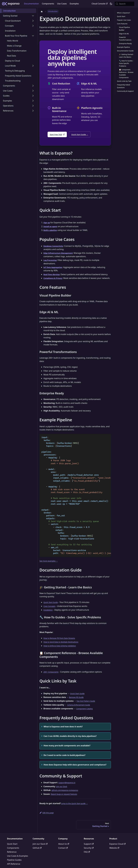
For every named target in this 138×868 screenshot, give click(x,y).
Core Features (122, 24)
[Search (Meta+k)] (124, 4)
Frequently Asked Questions (124, 86)
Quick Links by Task (124, 81)
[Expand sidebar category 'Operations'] (33, 106)
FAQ (87, 857)
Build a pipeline (51, 231)
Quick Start (121, 16)
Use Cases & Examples (18, 861)
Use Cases (62, 4)
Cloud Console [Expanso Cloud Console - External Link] (99, 4)
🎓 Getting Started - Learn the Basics (126, 56)
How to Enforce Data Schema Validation (62, 650)
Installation (49, 614)
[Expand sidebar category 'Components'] (33, 86)
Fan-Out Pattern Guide (87, 705)
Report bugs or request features (66, 798)
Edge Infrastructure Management (60, 254)
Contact (63, 853)
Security (89, 853)
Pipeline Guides (14, 865)
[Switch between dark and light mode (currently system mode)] (111, 4)
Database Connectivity (55, 247)
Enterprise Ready (125, 43)
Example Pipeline (123, 47)
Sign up (47, 223)
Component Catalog (86, 713)
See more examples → (50, 565)
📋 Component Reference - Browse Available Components (126, 74)
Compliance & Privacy (54, 279)
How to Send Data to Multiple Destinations (63, 646)
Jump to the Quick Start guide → (76, 808)
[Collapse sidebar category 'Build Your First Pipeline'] (33, 36)
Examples (74, 4)
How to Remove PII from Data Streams (62, 642)
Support (89, 849)
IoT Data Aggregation (54, 268)
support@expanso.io (68, 787)
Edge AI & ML (124, 34)
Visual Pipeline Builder (124, 29)
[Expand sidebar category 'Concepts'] (33, 26)
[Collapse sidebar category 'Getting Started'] (33, 16)
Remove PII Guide (77, 701)
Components (48, 4)
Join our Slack (63, 791)
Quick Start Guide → (84, 135)
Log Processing (51, 261)
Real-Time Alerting (53, 275)
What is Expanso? (124, 13)
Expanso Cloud (118, 849)
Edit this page (47, 817)
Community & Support (125, 91)
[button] (19, 96)
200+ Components (52, 676)
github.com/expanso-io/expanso (67, 794)
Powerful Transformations (125, 39)
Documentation (31, 4)
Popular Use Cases (124, 20)
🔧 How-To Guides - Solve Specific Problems (126, 63)
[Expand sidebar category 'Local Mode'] (33, 66)
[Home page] (42, 11)
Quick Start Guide (52, 606)
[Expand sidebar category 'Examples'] (33, 101)
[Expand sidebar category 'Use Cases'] (33, 91)
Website (114, 853)
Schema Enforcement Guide (80, 709)
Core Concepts (50, 610)
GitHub (37, 853)
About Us (64, 849)
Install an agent (51, 227)
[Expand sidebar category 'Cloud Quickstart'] (33, 21)
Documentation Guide (125, 51)
